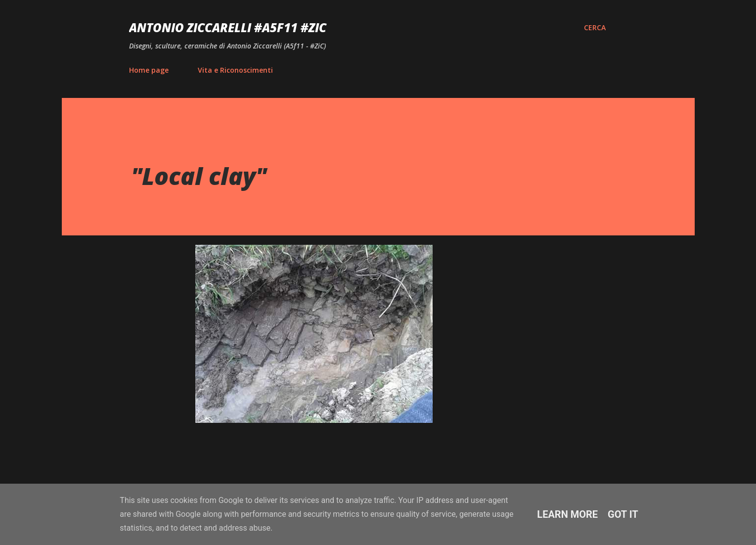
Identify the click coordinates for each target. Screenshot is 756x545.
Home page (149, 70)
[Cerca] (595, 28)
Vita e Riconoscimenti (235, 70)
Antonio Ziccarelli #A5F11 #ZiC (228, 27)
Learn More (567, 514)
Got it (623, 514)
